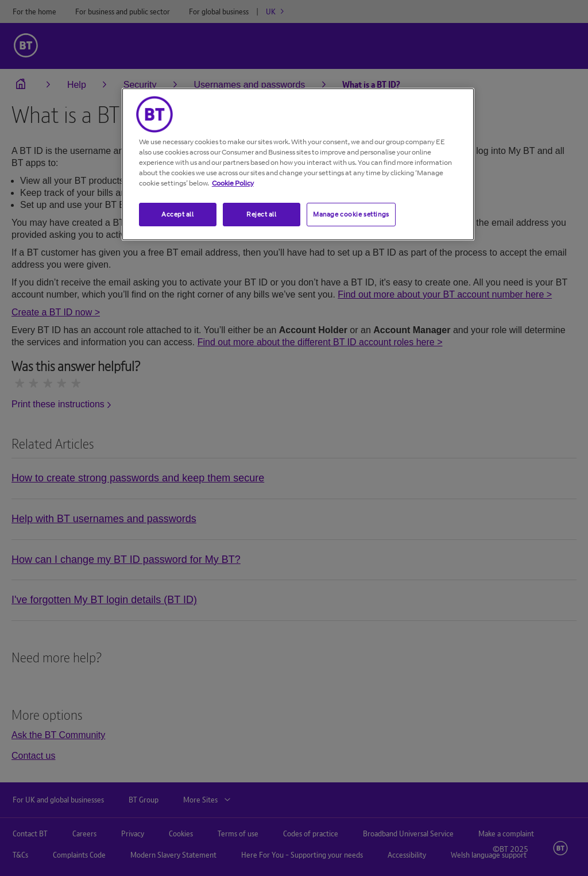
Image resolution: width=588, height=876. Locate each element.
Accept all (178, 214)
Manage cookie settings (351, 214)
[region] (298, 165)
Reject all (262, 214)
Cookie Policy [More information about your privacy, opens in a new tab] (233, 183)
